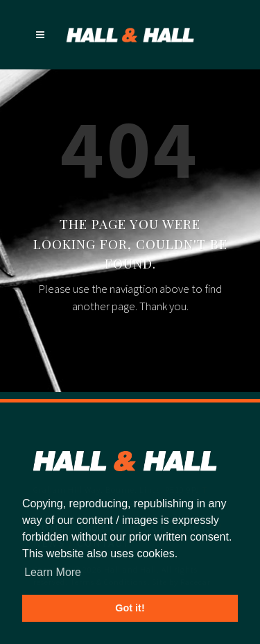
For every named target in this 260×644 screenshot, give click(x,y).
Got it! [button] (130, 608)
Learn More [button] (53, 572)
